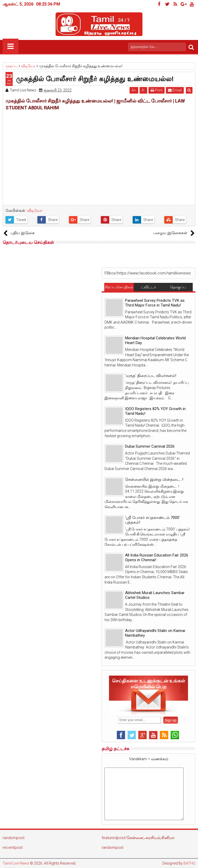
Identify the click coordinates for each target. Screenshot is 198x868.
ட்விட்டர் (148, 287)
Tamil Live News (16, 863)
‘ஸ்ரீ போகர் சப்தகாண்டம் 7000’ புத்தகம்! (152, 520)
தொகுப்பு (178, 287)
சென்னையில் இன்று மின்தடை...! (154, 479)
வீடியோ (35, 211)
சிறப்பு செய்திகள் (119, 287)
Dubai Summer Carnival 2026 (150, 446)
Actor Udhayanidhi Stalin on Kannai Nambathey (155, 633)
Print (157, 90)
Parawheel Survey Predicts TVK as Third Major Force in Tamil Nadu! (155, 303)
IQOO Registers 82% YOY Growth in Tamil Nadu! (155, 411)
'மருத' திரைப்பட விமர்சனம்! (151, 376)
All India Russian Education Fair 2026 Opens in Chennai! (157, 558)
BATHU (189, 863)
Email (175, 90)
